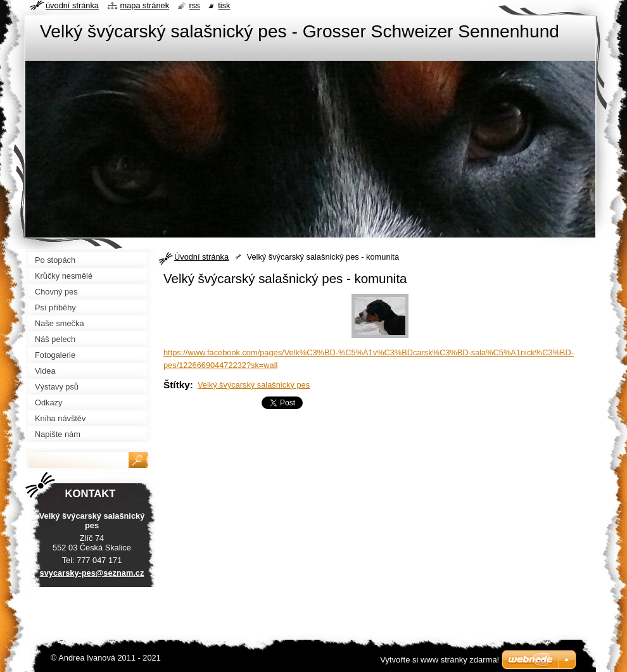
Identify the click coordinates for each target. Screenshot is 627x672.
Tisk (224, 5)
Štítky (177, 385)
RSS (195, 5)
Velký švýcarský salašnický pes (254, 385)
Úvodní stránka (201, 257)
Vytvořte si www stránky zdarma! (440, 660)
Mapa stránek (145, 5)
